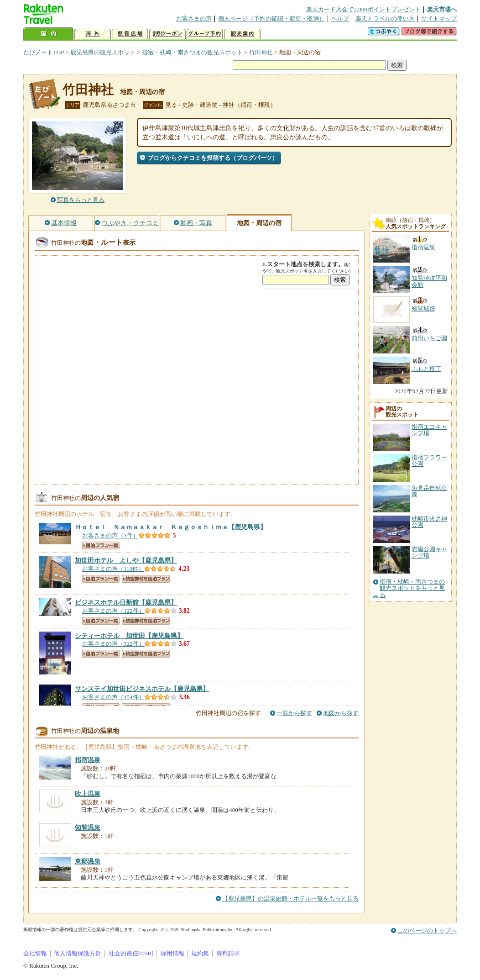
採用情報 (172, 953)
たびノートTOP (44, 52)
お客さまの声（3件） (110, 535)
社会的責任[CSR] (131, 953)
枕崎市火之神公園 (429, 522)
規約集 (200, 953)
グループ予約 (205, 34)
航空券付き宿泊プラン (146, 579)
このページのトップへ (427, 930)
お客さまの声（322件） (113, 644)
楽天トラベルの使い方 (385, 18)
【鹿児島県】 (171, 527)
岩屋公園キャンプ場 (429, 552)
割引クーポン (167, 34)
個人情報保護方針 (78, 953)
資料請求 (228, 953)
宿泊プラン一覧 (101, 545)
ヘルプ (340, 18)
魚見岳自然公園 (429, 491)
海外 (93, 34)
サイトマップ (439, 18)
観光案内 (242, 34)
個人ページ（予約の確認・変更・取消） (271, 18)
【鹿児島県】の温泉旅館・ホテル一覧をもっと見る (290, 898)
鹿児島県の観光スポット (103, 52)
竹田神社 (261, 52)
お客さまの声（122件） (113, 611)
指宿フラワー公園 (429, 461)
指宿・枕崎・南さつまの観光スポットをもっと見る (412, 588)
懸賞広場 (130, 34)
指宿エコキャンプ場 (429, 430)
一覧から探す (294, 713)
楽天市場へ (442, 9)
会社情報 (35, 953)
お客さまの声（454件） (113, 697)
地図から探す (341, 713)
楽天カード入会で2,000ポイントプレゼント (363, 9)
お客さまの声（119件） (113, 569)
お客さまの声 (194, 18)
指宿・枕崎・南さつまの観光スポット (192, 52)
